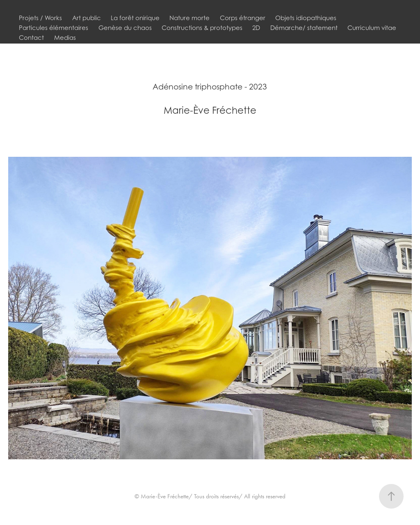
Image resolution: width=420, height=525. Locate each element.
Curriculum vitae (372, 28)
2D (256, 28)
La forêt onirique (135, 18)
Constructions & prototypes (202, 28)
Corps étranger (243, 18)
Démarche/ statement (304, 28)
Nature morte (189, 18)
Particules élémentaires (54, 28)
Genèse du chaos (125, 28)
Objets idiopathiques (306, 18)
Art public (87, 18)
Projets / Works (40, 18)
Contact (31, 37)
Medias (65, 37)
